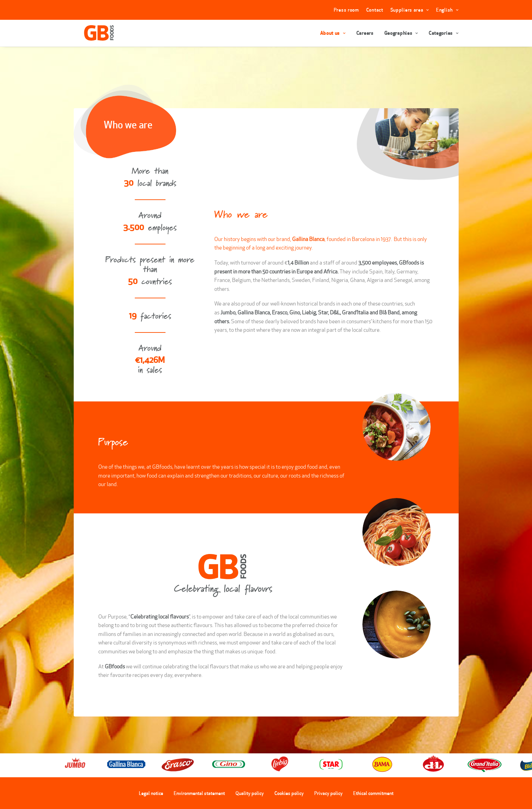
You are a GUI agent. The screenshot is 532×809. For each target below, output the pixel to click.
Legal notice (151, 793)
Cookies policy (289, 793)
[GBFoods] (91, 33)
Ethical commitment (373, 793)
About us (333, 33)
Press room (346, 10)
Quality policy (250, 793)
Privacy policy (328, 793)
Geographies (401, 33)
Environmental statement (199, 793)
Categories (444, 33)
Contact (375, 10)
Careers (365, 33)
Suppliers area (410, 10)
